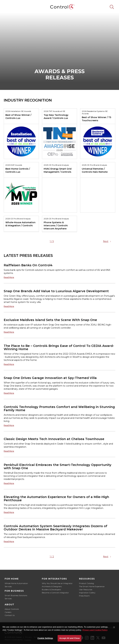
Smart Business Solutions (16, 595)
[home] (59, 7)
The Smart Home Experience (92, 586)
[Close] (114, 627)
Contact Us (10, 615)
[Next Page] (108, 241)
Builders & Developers (51, 590)
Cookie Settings (45, 638)
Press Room (84, 596)
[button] (7, 7)
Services (8, 586)
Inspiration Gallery (87, 593)
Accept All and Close (69, 638)
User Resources (86, 590)
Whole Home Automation (16, 583)
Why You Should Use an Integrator (57, 583)
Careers (8, 612)
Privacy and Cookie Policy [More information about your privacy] (95, 630)
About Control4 (12, 609)
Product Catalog (86, 583)
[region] (59, 633)
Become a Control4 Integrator (55, 593)
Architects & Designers (52, 586)
